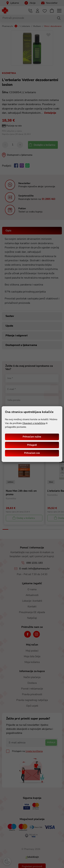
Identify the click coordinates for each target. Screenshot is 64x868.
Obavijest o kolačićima (34, 423)
